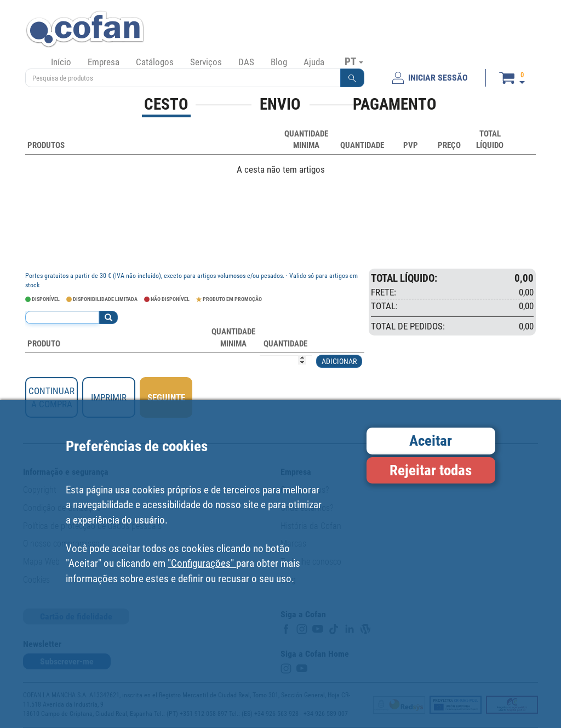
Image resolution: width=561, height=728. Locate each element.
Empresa (104, 62)
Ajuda (314, 62)
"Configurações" (202, 563)
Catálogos (155, 62)
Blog (279, 62)
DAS (246, 62)
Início (61, 62)
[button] (352, 78)
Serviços (206, 62)
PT (354, 61)
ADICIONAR (339, 361)
